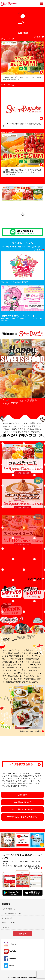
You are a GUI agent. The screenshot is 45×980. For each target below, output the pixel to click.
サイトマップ (6, 927)
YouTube (10, 951)
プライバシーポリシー (9, 918)
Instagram (10, 944)
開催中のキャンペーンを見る (30, 731)
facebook (10, 958)
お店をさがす (23, 795)
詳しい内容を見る (35, 579)
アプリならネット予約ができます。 (23, 817)
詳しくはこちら (35, 868)
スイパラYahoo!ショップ (22, 802)
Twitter (9, 966)
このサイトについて (8, 923)
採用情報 (23, 934)
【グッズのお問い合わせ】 (10, 909)
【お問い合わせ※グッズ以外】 (12, 913)
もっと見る (38, 37)
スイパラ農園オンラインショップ (23, 809)
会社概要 (6, 904)
